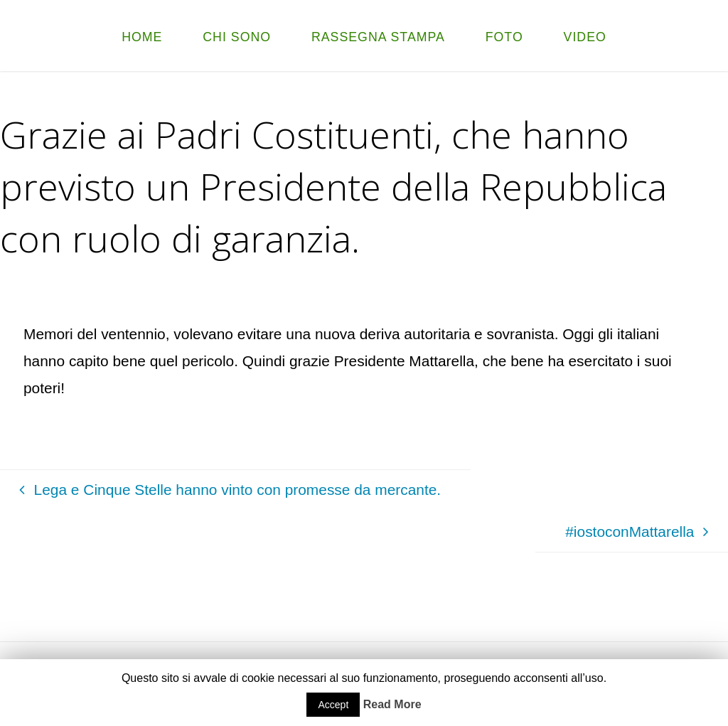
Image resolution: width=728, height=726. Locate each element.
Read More (392, 704)
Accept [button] (333, 705)
